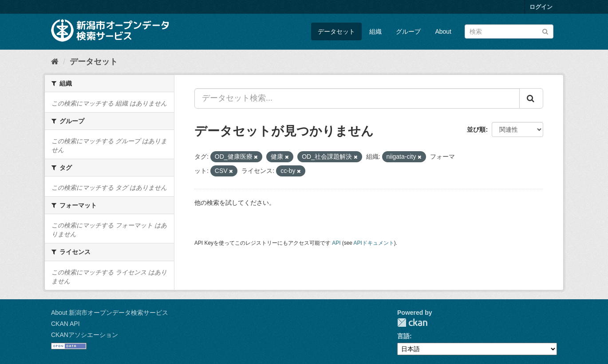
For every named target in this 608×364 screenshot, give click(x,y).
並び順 (476, 129)
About (443, 31)
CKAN (412, 323)
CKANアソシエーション (85, 335)
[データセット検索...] (357, 98)
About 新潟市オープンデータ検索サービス (110, 313)
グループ (408, 31)
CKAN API (65, 324)
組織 (375, 31)
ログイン (541, 7)
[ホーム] (55, 62)
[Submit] (545, 31)
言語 (403, 336)
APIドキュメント (374, 243)
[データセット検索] (509, 31)
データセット (336, 31)
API (336, 243)
